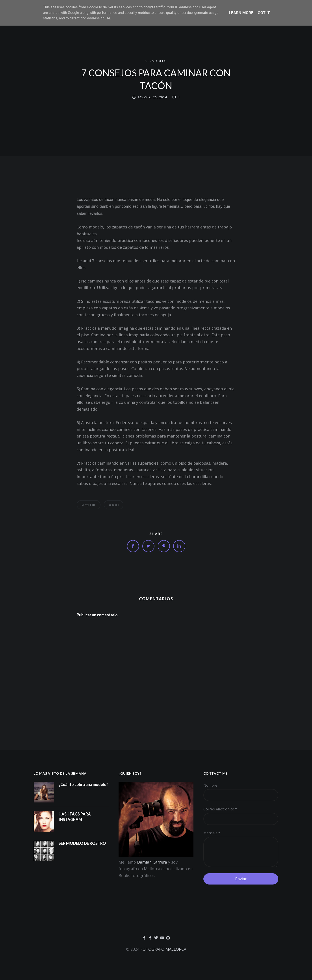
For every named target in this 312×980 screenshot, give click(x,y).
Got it (264, 13)
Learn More (241, 13)
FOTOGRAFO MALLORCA (163, 949)
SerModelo (156, 61)
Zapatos (114, 505)
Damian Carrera (152, 862)
